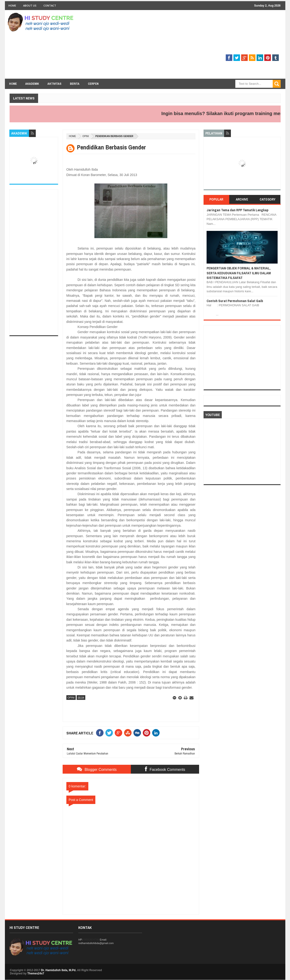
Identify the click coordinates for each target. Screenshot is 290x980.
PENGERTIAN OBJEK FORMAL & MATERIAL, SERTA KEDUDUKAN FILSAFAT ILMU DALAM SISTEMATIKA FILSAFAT (239, 273)
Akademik (32, 84)
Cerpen (93, 84)
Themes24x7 (36, 973)
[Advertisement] (196, 46)
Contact (50, 5)
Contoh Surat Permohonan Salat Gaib (235, 301)
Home (12, 5)
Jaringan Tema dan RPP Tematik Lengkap (238, 210)
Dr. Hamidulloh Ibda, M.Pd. (59, 970)
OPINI (86, 136)
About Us (30, 5)
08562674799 (91, 940)
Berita (75, 84)
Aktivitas (54, 84)
